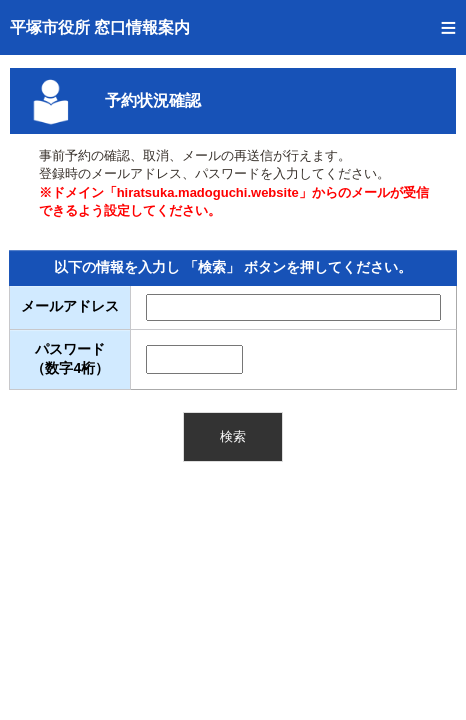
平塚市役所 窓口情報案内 (100, 27)
